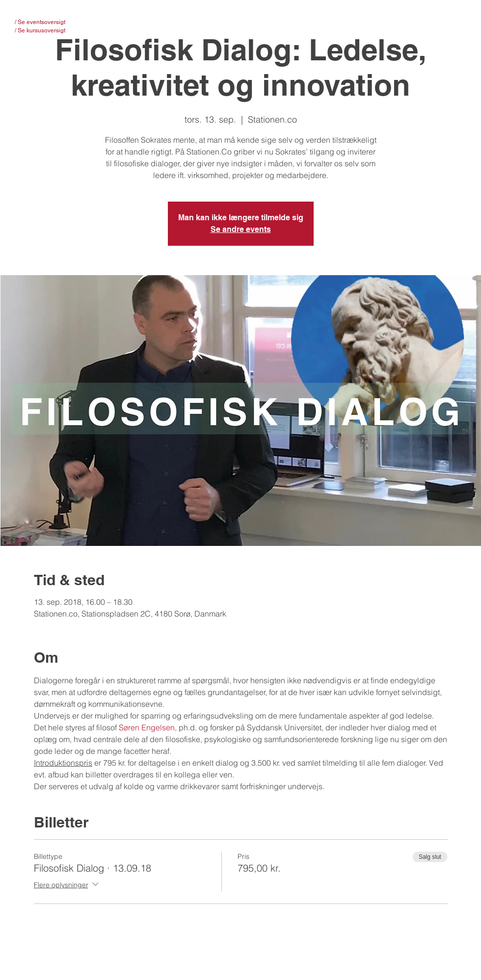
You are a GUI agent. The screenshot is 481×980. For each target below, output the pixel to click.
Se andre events (241, 229)
